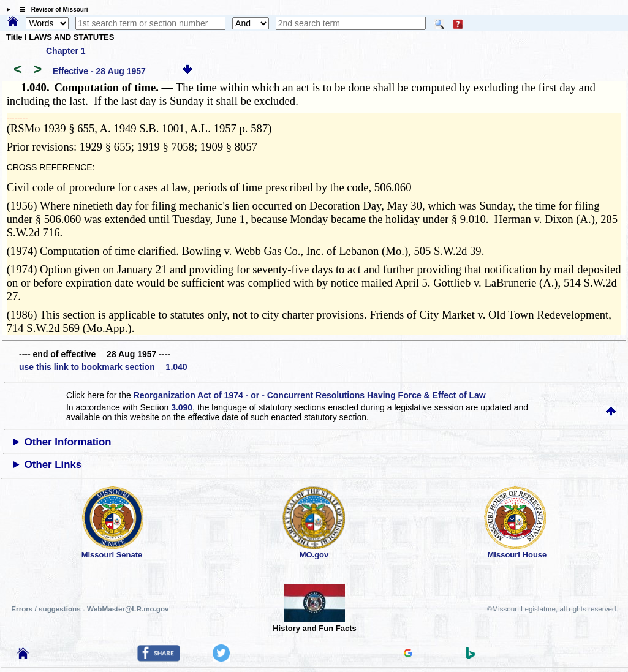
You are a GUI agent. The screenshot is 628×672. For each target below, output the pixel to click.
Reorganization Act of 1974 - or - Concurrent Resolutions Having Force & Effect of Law (310, 395)
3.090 (182, 407)
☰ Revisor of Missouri (51, 9)
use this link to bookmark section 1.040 (103, 367)
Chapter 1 (66, 51)
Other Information (68, 442)
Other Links (53, 465)
